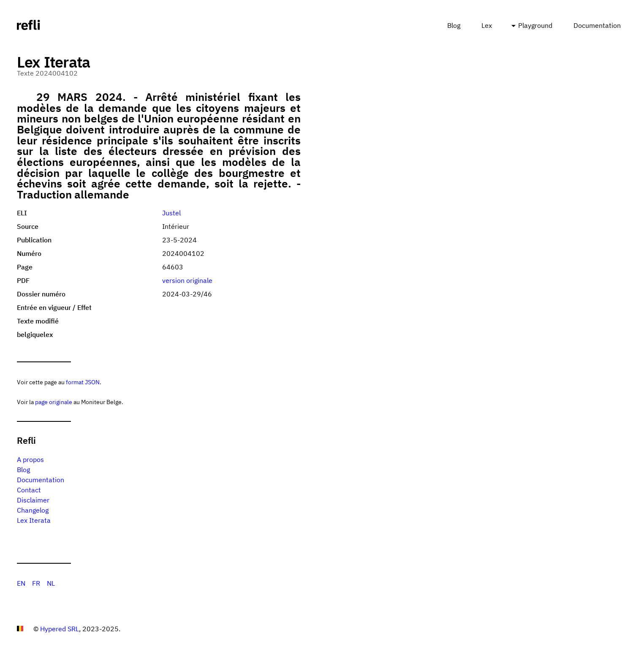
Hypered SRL (60, 629)
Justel (171, 213)
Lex (487, 25)
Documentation (597, 25)
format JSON (83, 382)
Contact (29, 490)
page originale (54, 402)
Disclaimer (33, 500)
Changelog (33, 510)
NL (51, 583)
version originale (187, 280)
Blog (454, 25)
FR (36, 583)
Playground (535, 25)
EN (21, 583)
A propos (30, 459)
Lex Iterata (34, 520)
